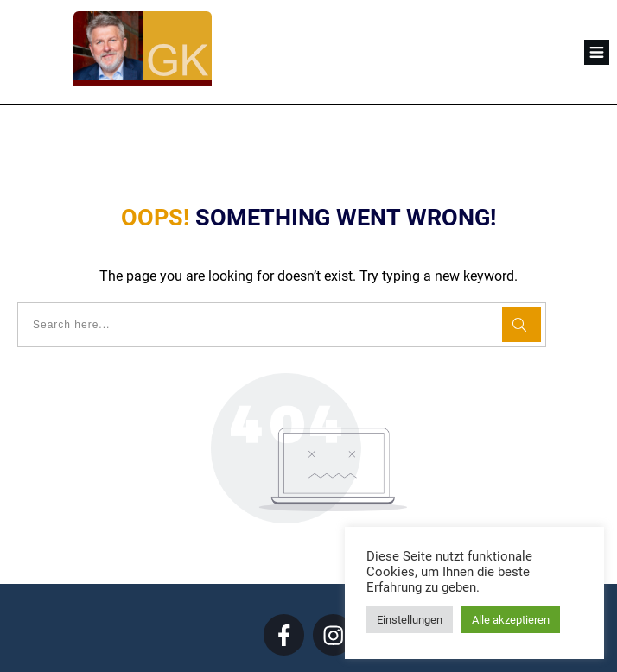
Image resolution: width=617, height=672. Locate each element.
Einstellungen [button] (410, 620)
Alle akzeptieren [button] (511, 620)
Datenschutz (342, 645)
